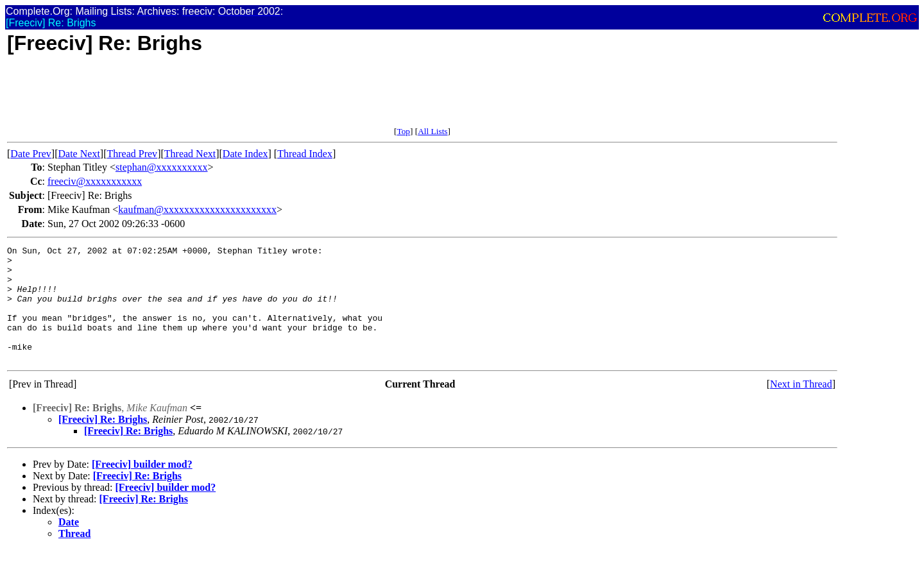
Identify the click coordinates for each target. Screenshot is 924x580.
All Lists (432, 131)
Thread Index (305, 154)
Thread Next (190, 154)
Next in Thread (801, 407)
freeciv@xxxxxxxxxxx (95, 181)
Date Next (79, 154)
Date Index (245, 154)
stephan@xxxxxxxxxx (162, 167)
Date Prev (31, 154)
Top (403, 131)
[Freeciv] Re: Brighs (103, 442)
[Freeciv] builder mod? (142, 487)
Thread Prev (132, 154)
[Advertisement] (241, 98)
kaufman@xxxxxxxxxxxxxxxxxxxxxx (197, 209)
